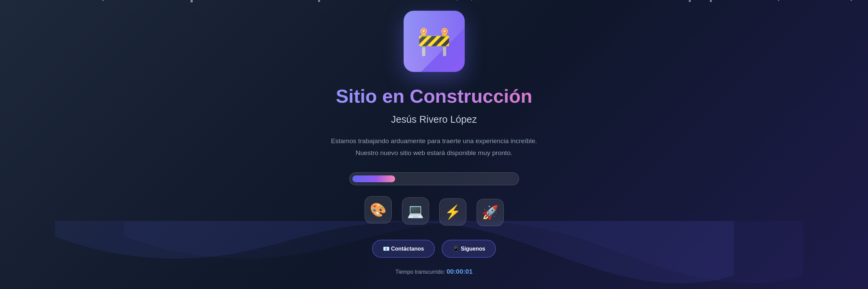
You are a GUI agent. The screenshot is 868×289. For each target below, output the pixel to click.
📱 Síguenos (469, 249)
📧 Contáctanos (403, 249)
